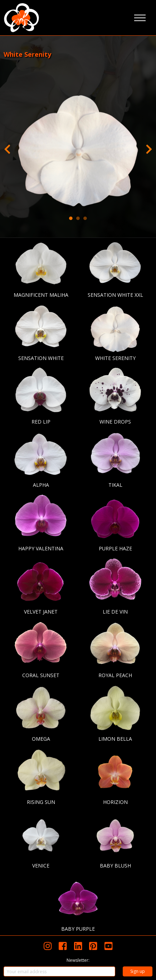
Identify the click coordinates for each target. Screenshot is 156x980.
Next (149, 147)
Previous (7, 147)
